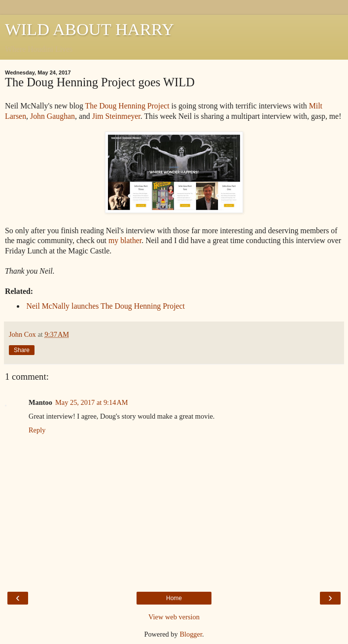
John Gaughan (52, 116)
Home (174, 598)
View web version (174, 617)
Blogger (191, 634)
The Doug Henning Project (127, 106)
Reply (37, 430)
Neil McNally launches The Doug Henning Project (105, 306)
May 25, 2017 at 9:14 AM (92, 402)
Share (22, 350)
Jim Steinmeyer (116, 116)
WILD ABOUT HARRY (89, 29)
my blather (125, 240)
